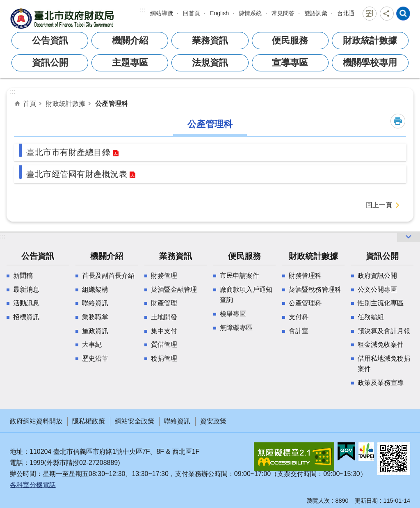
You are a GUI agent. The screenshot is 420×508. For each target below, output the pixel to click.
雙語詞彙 (316, 13)
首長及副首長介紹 (108, 276)
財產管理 (164, 303)
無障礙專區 (236, 328)
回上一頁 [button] (379, 205)
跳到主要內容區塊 (4, 4)
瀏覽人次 (318, 501)
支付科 (299, 317)
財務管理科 (305, 276)
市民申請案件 (240, 276)
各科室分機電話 (33, 485)
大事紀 (92, 344)
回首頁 (192, 13)
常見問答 (283, 13)
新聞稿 (23, 276)
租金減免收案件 (381, 344)
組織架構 (95, 289)
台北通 (346, 13)
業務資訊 (210, 40)
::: (143, 10)
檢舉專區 (233, 314)
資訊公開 (50, 63)
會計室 (299, 331)
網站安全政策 (135, 421)
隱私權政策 (89, 421)
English (219, 13)
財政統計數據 (370, 40)
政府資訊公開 (377, 276)
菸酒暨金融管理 (174, 289)
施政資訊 (95, 331)
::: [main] (13, 91)
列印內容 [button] (398, 121)
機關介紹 (130, 40)
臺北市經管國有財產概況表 (77, 174)
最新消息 (26, 289)
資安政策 (213, 421)
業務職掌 (95, 317)
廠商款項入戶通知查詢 (246, 295)
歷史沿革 (95, 358)
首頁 (30, 103)
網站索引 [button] (403, 14)
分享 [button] (387, 14)
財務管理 (164, 276)
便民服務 (290, 40)
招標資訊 (26, 317)
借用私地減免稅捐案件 (384, 364)
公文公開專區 (377, 289)
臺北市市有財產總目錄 (68, 152)
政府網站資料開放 (36, 421)
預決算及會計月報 (384, 331)
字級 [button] (370, 14)
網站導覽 (162, 13)
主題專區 (130, 63)
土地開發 (164, 317)
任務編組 (371, 317)
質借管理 (164, 344)
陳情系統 (250, 13)
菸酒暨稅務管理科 (315, 289)
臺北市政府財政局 (63, 18)
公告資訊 (50, 40)
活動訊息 (26, 303)
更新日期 (366, 501)
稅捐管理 (164, 358)
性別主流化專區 (381, 303)
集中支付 (164, 331)
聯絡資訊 (95, 303)
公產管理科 (112, 103)
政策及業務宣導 (381, 383)
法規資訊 (210, 63)
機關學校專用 (370, 63)
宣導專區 (290, 63)
